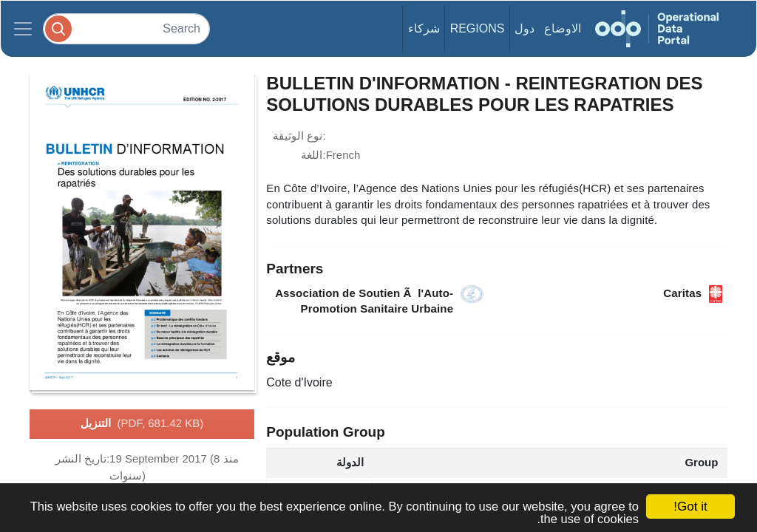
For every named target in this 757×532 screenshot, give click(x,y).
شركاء (424, 28)
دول (525, 28)
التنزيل (142, 424)
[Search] (126, 28)
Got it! (690, 507)
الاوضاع (563, 28)
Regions (478, 28)
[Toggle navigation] (23, 29)
